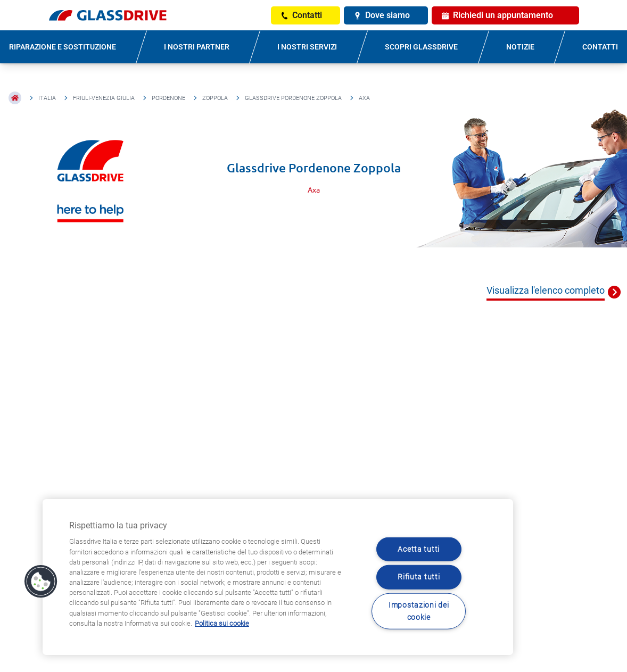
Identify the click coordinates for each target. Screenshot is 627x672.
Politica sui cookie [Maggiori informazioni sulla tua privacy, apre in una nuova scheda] (222, 623)
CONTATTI (600, 47)
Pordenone (168, 98)
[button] (41, 582)
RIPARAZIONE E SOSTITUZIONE (63, 47)
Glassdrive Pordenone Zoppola (293, 98)
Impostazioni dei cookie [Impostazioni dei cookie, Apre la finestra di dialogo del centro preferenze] (419, 611)
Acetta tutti (419, 549)
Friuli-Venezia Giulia (104, 98)
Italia (47, 98)
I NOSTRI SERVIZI (307, 47)
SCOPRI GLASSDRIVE (421, 47)
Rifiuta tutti (419, 577)
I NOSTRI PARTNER (197, 47)
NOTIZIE (520, 47)
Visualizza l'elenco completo (546, 290)
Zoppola (215, 98)
